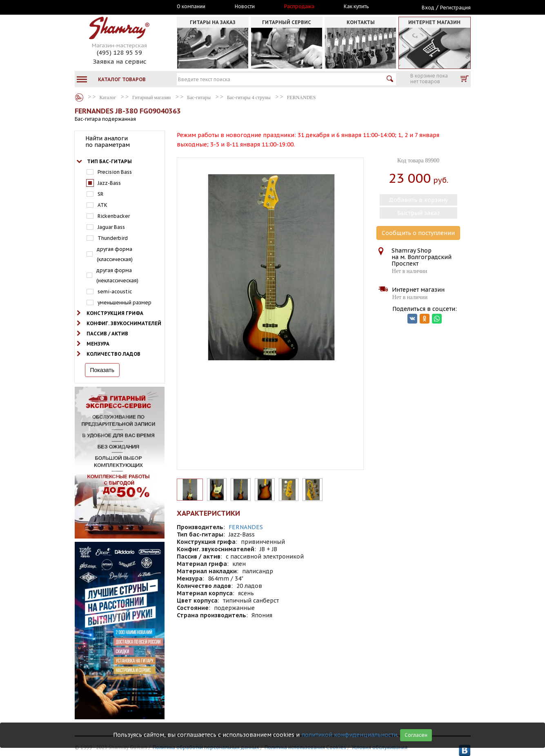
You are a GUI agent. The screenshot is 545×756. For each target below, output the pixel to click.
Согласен (416, 735)
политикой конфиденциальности (349, 735)
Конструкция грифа (115, 313)
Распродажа (299, 7)
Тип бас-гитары (109, 161)
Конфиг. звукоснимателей (124, 323)
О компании (191, 7)
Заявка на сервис (120, 61)
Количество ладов (113, 354)
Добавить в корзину (418, 200)
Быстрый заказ (418, 213)
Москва (112, 7)
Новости (245, 7)
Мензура (98, 344)
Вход (428, 8)
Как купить (356, 7)
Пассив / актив (107, 334)
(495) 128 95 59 (119, 52)
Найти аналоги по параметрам (108, 142)
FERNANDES (246, 527)
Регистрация (455, 8)
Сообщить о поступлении (418, 233)
